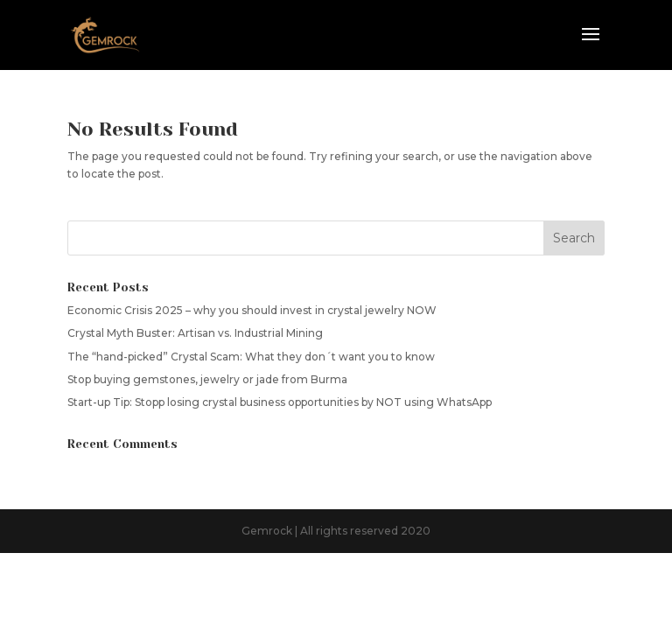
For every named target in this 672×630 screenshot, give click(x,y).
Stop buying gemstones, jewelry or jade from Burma (207, 379)
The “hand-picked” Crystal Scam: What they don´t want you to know (251, 357)
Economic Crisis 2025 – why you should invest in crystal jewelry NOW (252, 310)
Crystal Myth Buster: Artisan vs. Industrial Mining (195, 333)
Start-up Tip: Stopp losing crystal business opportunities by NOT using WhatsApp (280, 402)
